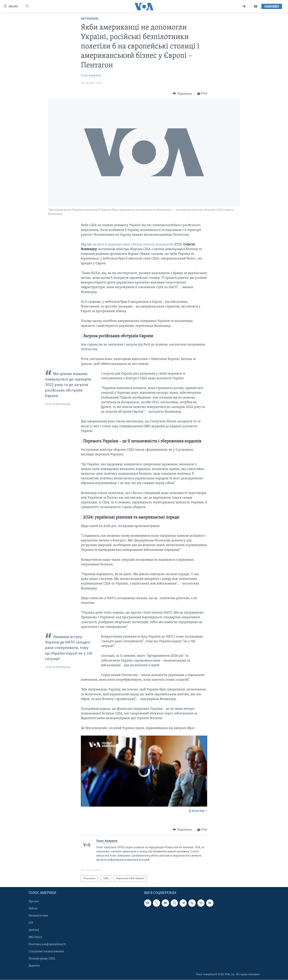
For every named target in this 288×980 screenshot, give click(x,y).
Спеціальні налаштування (46, 952)
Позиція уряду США (42, 959)
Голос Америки (91, 76)
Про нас (34, 902)
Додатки (34, 966)
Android (34, 930)
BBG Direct (35, 937)
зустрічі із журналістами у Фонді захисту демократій (133, 245)
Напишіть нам (38, 916)
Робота (33, 909)
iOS (31, 923)
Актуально (90, 19)
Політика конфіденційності (47, 944)
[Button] (182, 94)
